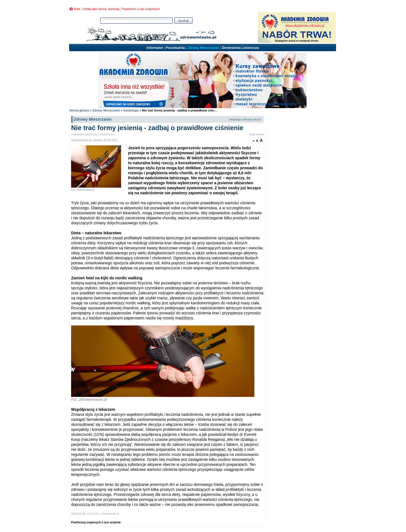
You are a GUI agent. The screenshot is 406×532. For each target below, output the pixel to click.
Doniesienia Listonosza (240, 48)
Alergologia (235, 120)
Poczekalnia (175, 48)
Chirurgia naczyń (251, 120)
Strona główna (79, 110)
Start (77, 9)
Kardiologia (131, 110)
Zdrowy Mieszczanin (203, 48)
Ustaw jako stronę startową (101, 9)
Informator (155, 48)
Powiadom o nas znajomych (141, 9)
